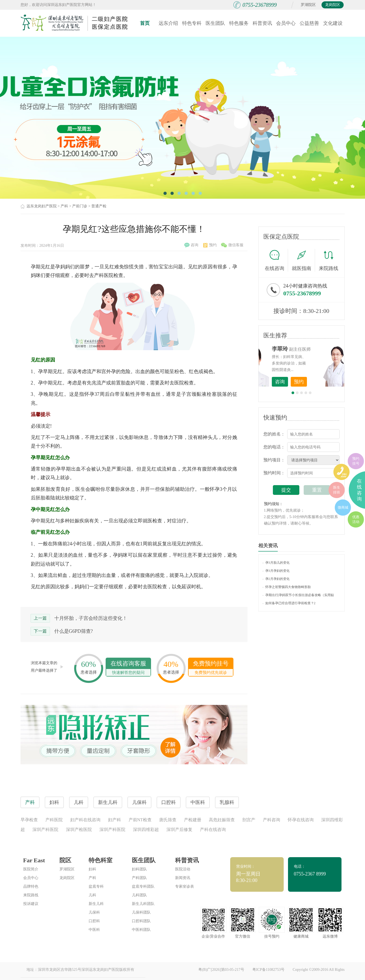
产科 (64, 206)
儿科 (92, 895)
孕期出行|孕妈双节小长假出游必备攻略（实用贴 (298, 595)
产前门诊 (80, 206)
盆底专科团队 (143, 886)
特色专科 (192, 23)
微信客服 (232, 245)
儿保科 (94, 912)
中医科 (94, 930)
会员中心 (286, 23)
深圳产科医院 (45, 829)
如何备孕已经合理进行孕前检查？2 (289, 603)
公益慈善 (309, 23)
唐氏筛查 (168, 820)
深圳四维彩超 (146, 829)
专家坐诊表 (185, 886)
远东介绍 (168, 23)
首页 (145, 23)
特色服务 (239, 23)
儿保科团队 (141, 912)
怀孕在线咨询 (301, 820)
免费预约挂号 (211, 668)
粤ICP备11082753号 (268, 970)
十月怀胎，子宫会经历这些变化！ (91, 618)
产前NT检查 (140, 820)
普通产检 (99, 206)
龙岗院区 (333, 5)
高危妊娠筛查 (222, 820)
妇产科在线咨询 (85, 820)
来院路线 (329, 261)
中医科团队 (141, 930)
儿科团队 (139, 895)
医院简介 (31, 869)
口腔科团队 (141, 921)
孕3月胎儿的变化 (276, 563)
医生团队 (215, 23)
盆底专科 (96, 886)
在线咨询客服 (128, 668)
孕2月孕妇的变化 (276, 579)
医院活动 (183, 869)
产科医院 (54, 820)
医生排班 (337, 490)
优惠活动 (356, 519)
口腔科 (94, 921)
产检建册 (193, 820)
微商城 (343, 507)
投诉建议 (31, 904)
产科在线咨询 (213, 829)
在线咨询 (276, 260)
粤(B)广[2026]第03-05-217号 (221, 970)
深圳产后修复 (179, 829)
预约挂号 (356, 461)
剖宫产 (249, 820)
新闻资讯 (183, 878)
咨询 (191, 245)
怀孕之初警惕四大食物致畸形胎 (287, 587)
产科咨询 (272, 820)
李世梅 (310, 349)
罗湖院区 (308, 5)
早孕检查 (29, 820)
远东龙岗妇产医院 (42, 206)
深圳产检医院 (79, 829)
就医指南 (303, 260)
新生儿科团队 (143, 904)
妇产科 (115, 820)
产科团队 (139, 878)
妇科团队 (139, 869)
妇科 (92, 869)
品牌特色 (31, 886)
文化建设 (333, 23)
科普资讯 (262, 23)
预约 (210, 245)
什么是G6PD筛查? (74, 631)
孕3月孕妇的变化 (276, 571)
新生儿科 (96, 904)
